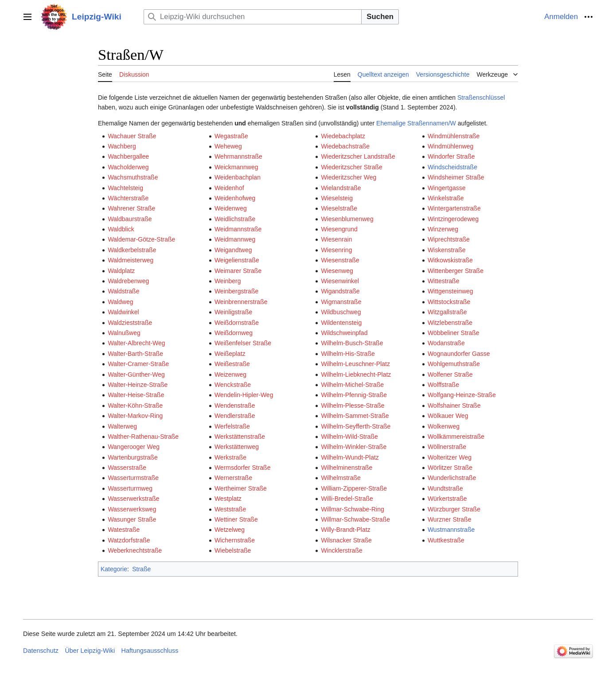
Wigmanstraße (341, 302)
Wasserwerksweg (132, 509)
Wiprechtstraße (449, 239)
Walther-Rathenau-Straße (143, 437)
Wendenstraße (235, 406)
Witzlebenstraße (450, 323)
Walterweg (122, 426)
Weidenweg (231, 208)
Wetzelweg (230, 530)
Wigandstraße (340, 291)
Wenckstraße (233, 385)
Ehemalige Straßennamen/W (416, 123)
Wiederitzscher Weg (349, 177)
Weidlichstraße (235, 219)
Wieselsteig (337, 198)
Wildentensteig (341, 323)
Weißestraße (232, 364)
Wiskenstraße (447, 250)
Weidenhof (229, 188)
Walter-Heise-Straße (136, 395)
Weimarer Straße (238, 271)
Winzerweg (443, 229)
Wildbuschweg (341, 312)
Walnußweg (124, 333)
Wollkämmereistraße (456, 437)
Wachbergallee (128, 156)
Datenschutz (41, 651)
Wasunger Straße (132, 519)
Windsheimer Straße (456, 177)
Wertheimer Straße (241, 488)
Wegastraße (231, 136)
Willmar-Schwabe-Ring (352, 509)
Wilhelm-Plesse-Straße (353, 406)
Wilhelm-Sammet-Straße (355, 416)
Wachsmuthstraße (133, 177)
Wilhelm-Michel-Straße (352, 385)
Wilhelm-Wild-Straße (349, 437)
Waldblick (121, 229)
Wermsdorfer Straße (243, 468)
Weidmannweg (235, 239)
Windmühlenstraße (454, 136)
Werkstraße (230, 457)
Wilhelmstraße (341, 478)
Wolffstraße (443, 385)
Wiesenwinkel (340, 281)
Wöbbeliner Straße (454, 333)
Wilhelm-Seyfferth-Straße (356, 426)
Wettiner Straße (236, 519)
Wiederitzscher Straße (351, 167)
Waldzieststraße (130, 323)
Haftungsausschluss (150, 651)
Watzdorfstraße (129, 540)
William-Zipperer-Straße (354, 488)
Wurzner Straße (450, 519)
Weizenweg (230, 374)
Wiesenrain (336, 239)
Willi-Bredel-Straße (347, 499)
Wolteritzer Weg (450, 457)
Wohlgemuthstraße (454, 364)
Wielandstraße (341, 188)
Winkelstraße (446, 198)
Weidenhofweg (235, 198)
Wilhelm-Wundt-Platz (350, 457)
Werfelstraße (232, 426)
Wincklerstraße (341, 550)
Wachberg (122, 146)
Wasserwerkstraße (133, 499)
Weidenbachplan (238, 177)
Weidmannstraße (238, 229)
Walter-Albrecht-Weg (136, 343)
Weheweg (228, 146)
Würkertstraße (447, 499)
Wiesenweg (337, 271)
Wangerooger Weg (134, 447)
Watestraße (124, 530)
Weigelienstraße (237, 260)
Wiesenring (336, 250)
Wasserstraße (127, 468)
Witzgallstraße (447, 312)
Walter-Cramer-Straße (138, 364)
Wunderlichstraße (452, 478)
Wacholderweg (128, 167)
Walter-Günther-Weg (136, 374)
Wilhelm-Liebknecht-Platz (356, 374)
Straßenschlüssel (481, 97)
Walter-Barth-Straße (135, 354)
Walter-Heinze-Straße (138, 385)
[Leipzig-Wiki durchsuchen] (253, 17)
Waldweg (120, 302)
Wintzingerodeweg (453, 219)
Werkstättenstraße (240, 437)
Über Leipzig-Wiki (90, 651)
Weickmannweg (236, 167)
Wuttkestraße (446, 540)
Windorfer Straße (451, 156)
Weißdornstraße (237, 323)
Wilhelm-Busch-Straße (352, 343)
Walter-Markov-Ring (135, 416)
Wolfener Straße (450, 374)
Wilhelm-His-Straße (348, 354)
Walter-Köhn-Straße (135, 406)
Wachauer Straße (132, 136)
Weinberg (228, 281)
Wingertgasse (447, 188)
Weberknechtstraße (135, 550)
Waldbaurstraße (130, 219)
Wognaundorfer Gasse (459, 354)
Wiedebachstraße (345, 146)
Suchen (380, 17)
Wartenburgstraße (133, 457)
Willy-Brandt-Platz (345, 530)
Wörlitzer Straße (450, 468)
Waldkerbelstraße (132, 250)
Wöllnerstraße (447, 447)
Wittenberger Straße (456, 271)
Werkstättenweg (237, 447)
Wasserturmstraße (133, 478)
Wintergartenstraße (454, 208)
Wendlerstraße (235, 416)
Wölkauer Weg (448, 416)
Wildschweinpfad (344, 333)
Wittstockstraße (449, 302)
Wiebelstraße (233, 550)
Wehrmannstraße (238, 156)
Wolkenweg (444, 426)
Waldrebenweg (128, 281)
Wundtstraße (445, 488)
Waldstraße (123, 291)
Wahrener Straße (131, 208)
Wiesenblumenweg (347, 219)
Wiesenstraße (340, 260)
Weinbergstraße (236, 291)
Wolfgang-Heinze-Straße (462, 395)
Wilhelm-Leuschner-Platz (355, 364)
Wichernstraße (235, 540)
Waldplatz (121, 271)
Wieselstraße (339, 208)
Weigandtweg (233, 250)
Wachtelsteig (125, 188)
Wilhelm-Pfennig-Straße (354, 395)
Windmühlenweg (451, 146)
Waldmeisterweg (131, 260)
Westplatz (228, 499)
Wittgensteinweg (450, 291)
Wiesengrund (339, 229)
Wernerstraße (233, 478)
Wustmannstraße (451, 530)
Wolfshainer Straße (454, 406)
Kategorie (114, 569)
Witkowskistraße (450, 260)
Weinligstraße (233, 312)
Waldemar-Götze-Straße (141, 239)
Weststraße (230, 509)
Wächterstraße (128, 198)
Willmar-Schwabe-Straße (355, 519)
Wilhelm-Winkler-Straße (354, 447)
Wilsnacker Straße (346, 540)
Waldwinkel (123, 312)
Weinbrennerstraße (241, 302)
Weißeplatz (230, 354)
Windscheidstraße (452, 167)
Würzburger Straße (454, 509)
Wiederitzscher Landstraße (358, 156)
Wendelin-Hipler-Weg (244, 395)
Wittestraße (444, 281)
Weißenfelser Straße (243, 343)
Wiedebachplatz (343, 136)
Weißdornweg (234, 333)
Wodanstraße (446, 343)
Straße (141, 569)
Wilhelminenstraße (347, 468)
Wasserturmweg (130, 488)
